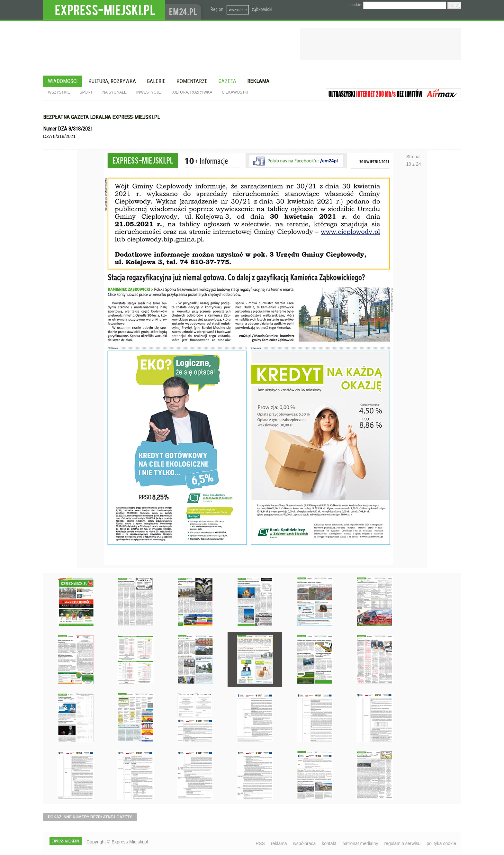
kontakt (329, 843)
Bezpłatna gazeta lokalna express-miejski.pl (101, 117)
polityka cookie (441, 843)
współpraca (305, 843)
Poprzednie (90, 335)
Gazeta (227, 81)
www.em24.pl (184, 10)
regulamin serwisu (402, 843)
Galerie (156, 81)
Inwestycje (149, 92)
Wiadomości (63, 81)
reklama (279, 843)
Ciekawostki (235, 92)
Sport (86, 92)
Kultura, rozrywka (112, 81)
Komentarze (192, 81)
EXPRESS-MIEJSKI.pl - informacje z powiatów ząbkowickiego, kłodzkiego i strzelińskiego (104, 10)
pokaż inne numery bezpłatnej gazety (90, 817)
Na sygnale (114, 92)
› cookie (355, 5)
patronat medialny (360, 843)
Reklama (258, 81)
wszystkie (238, 10)
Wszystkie (59, 92)
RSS (260, 843)
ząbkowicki (262, 9)
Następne (414, 335)
